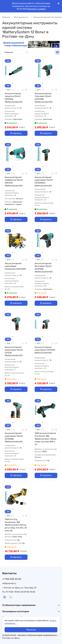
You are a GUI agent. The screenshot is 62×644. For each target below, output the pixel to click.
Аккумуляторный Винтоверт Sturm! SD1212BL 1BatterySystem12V (44, 268)
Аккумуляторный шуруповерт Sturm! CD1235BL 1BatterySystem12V (14, 437)
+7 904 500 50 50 (12, 579)
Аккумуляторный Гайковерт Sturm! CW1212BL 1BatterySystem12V (44, 98)
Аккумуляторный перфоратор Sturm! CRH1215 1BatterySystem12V (14, 181)
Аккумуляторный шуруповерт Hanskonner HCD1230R (15, 266)
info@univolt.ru (9, 583)
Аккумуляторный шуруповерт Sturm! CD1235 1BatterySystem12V (14, 351)
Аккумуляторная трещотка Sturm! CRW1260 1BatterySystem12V (14, 98)
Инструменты (22, 17)
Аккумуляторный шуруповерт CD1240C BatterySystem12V (45, 350)
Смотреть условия (36, 9)
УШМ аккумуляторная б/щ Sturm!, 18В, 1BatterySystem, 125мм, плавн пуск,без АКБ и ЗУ (46, 439)
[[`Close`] (59, 3)
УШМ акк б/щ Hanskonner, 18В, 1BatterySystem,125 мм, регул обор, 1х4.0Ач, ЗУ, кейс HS (16, 525)
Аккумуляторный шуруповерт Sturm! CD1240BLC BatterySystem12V (44, 181)
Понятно (31, 630)
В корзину (16, 133)
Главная (6, 17)
